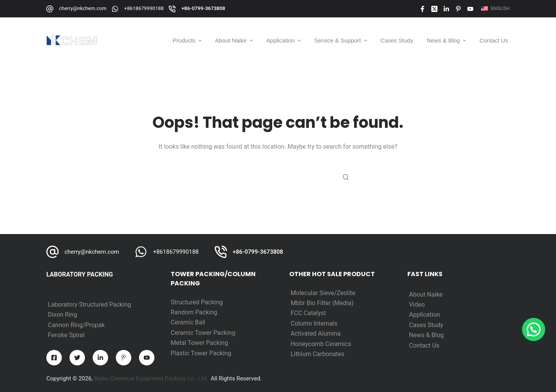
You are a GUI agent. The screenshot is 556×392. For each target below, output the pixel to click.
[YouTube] (470, 9)
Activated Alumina (316, 333)
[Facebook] (422, 9)
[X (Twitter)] (434, 9)
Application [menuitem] (284, 41)
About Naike (426, 294)
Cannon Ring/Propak (76, 325)
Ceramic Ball (188, 322)
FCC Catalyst (309, 313)
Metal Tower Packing (199, 343)
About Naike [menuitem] (235, 41)
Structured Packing (197, 302)
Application (424, 315)
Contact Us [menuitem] (494, 40)
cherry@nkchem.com (83, 8)
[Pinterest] (458, 9)
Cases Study (426, 325)
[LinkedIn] (446, 9)
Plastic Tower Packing (201, 353)
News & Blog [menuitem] (447, 41)
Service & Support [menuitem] (342, 41)
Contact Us (424, 345)
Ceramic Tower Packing (203, 333)
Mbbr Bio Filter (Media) (322, 303)
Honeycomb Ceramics (321, 344)
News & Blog (426, 335)
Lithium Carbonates (318, 354)
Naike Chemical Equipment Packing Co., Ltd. (151, 378)
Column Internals (314, 323)
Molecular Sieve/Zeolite (323, 293)
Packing (206, 312)
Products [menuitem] (188, 41)
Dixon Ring (63, 315)
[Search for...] (278, 177)
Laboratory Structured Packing (90, 305)
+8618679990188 (144, 8)
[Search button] (346, 177)
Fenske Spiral (66, 335)
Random (183, 312)
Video (417, 305)
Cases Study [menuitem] (397, 40)
